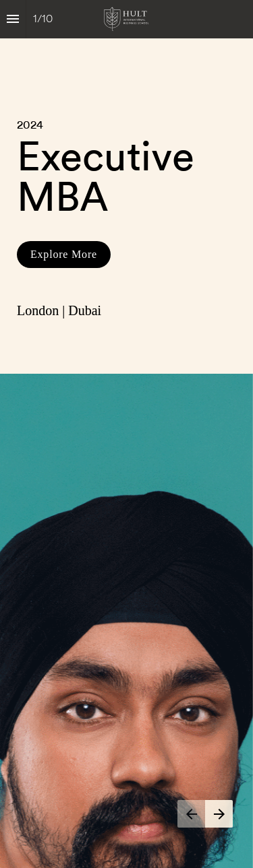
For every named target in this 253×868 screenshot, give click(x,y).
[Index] (13, 19)
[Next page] (219, 814)
